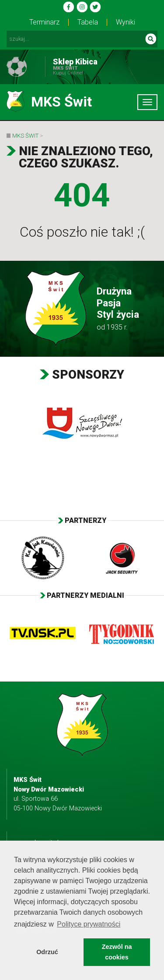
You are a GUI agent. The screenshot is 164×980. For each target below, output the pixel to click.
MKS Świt (25, 136)
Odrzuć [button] (47, 952)
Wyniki (126, 22)
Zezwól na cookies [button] (117, 952)
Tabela (88, 22)
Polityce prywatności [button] (89, 924)
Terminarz (44, 22)
